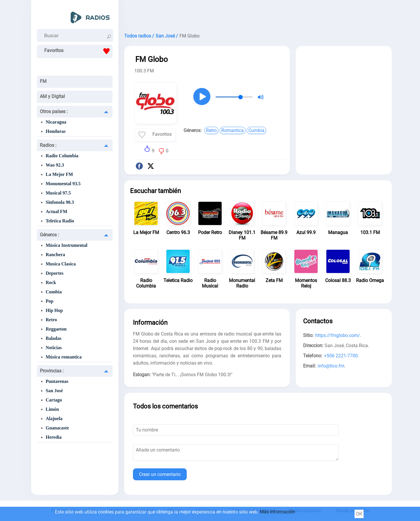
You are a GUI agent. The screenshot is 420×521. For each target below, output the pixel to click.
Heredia (54, 437)
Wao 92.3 (55, 165)
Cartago (54, 400)
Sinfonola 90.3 (60, 202)
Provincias (52, 371)
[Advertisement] (258, 15)
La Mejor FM (59, 174)
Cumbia (54, 292)
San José (54, 391)
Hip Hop (54, 310)
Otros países (54, 111)
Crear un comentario (160, 474)
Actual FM (56, 212)
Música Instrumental (67, 245)
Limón (52, 409)
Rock (51, 282)
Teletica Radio (60, 221)
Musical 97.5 (58, 193)
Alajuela (54, 419)
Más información (277, 512)
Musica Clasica (61, 264)
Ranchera (55, 255)
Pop (50, 301)
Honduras (56, 131)
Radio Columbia (62, 156)
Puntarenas (57, 381)
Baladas (54, 338)
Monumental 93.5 (63, 184)
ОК (359, 514)
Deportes (55, 273)
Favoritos (78, 51)
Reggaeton (56, 329)
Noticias (54, 348)
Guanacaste (57, 428)
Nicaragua (56, 122)
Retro (51, 320)
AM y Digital (52, 96)
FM (43, 81)
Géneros (49, 235)
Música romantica (64, 357)
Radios (48, 145)
